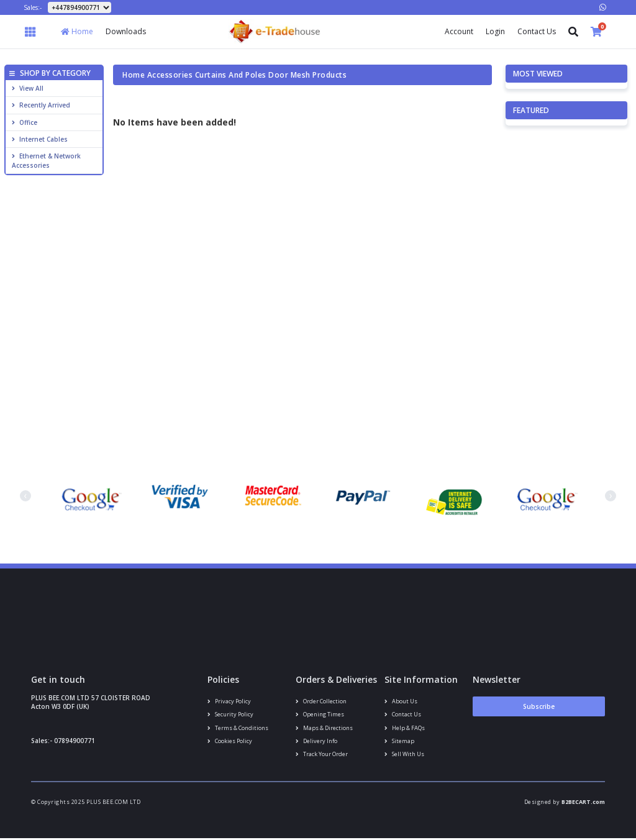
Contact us (403, 715)
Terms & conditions (238, 728)
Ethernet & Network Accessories (46, 160)
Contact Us (537, 31)
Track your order (321, 755)
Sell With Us (404, 755)
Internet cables (40, 139)
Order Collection (321, 701)
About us (401, 701)
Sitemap (399, 742)
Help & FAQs (404, 728)
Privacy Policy (229, 701)
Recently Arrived (41, 105)
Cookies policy (230, 742)
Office (25, 122)
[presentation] (25, 496)
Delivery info (316, 742)
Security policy (230, 715)
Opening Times (320, 715)
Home (77, 31)
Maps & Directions (324, 728)
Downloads (126, 31)
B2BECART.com (583, 804)
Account (459, 31)
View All (28, 88)
